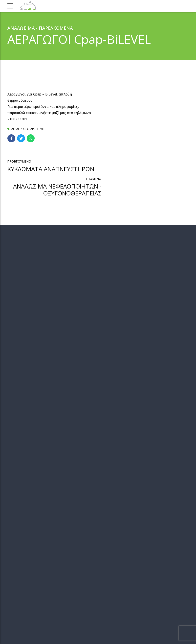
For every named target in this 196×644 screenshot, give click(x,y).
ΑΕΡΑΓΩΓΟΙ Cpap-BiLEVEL (28, 129)
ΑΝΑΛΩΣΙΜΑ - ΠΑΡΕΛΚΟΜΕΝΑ (40, 28)
